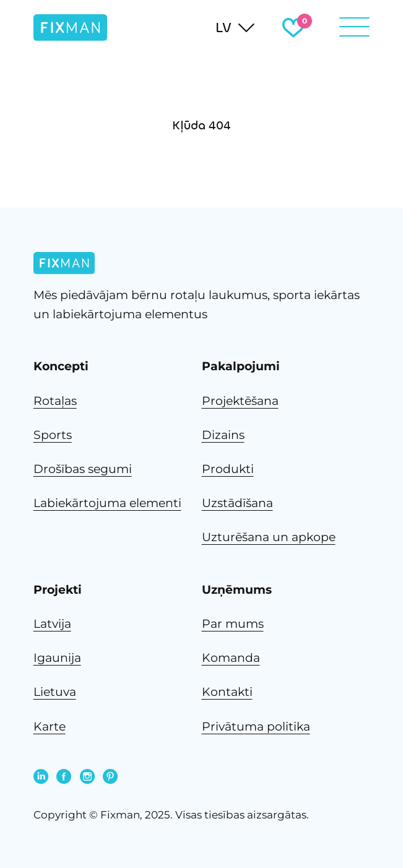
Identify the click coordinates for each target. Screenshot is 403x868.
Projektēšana (240, 401)
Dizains (223, 435)
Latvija (52, 624)
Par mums (233, 624)
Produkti (228, 469)
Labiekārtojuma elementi (107, 503)
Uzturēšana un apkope (269, 537)
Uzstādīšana (237, 503)
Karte (50, 727)
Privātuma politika (256, 727)
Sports (53, 435)
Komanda (231, 658)
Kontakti (227, 692)
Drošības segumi (83, 469)
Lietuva (55, 692)
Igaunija (57, 658)
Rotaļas (55, 401)
